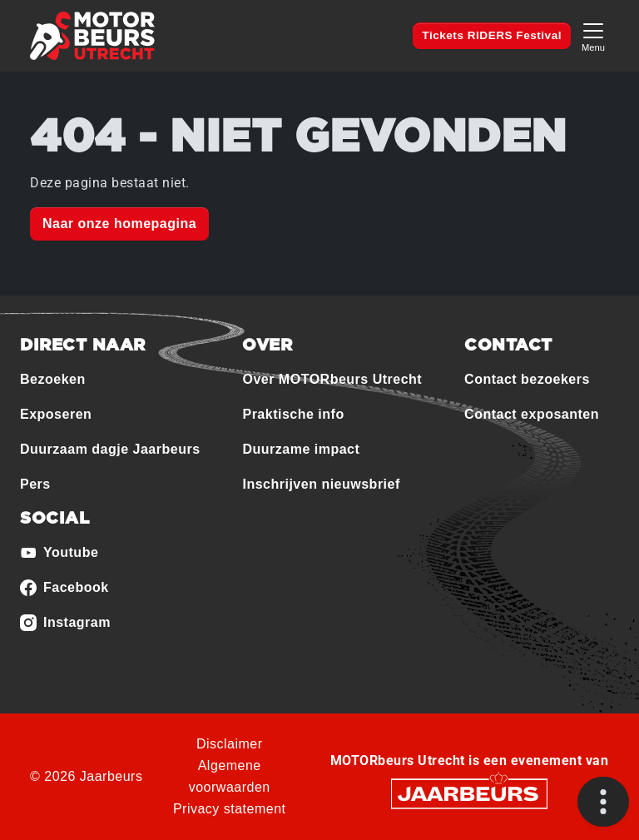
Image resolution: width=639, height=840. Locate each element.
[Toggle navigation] (593, 35)
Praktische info (293, 414)
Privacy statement (230, 809)
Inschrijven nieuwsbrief (321, 484)
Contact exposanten (532, 414)
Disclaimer (230, 744)
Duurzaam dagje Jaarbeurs (110, 449)
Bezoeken (53, 379)
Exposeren (56, 414)
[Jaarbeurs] (469, 793)
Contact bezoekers (527, 379)
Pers (35, 484)
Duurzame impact (301, 449)
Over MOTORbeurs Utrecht (332, 379)
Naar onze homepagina (119, 224)
